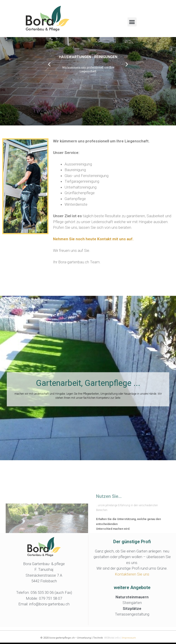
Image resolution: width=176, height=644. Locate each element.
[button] (132, 22)
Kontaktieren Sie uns (132, 575)
